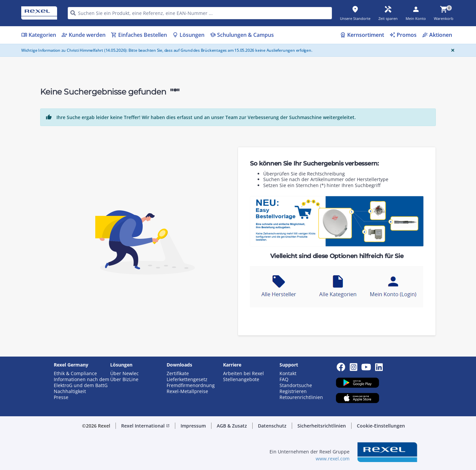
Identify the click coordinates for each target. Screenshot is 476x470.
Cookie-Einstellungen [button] (381, 426)
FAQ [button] (284, 379)
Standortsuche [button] (296, 385)
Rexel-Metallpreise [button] (187, 391)
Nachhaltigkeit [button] (70, 391)
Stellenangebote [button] (241, 379)
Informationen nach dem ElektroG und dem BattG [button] (81, 382)
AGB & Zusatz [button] (232, 426)
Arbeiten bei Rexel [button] (243, 373)
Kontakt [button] (288, 373)
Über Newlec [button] (124, 373)
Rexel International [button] (145, 426)
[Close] (451, 50)
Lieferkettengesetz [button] (187, 379)
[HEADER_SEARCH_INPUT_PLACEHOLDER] (200, 13)
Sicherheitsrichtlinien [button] (322, 426)
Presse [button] (61, 397)
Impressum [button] (193, 426)
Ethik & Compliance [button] (75, 373)
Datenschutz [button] (272, 426)
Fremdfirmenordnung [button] (191, 385)
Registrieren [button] (293, 391)
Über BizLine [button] (124, 379)
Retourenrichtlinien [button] (301, 397)
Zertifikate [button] (178, 373)
